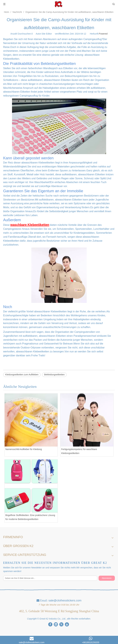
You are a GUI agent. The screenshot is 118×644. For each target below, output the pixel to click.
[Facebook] (50, 624)
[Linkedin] (56, 624)
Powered (103, 34)
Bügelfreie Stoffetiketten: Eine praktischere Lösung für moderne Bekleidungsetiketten (30, 517)
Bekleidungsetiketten (54, 375)
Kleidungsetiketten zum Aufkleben (22, 375)
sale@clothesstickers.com (65, 600)
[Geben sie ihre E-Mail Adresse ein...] (50, 578)
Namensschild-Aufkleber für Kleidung (24, 449)
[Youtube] (67, 624)
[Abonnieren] (107, 578)
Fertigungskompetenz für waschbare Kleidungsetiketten (79, 451)
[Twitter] (61, 624)
